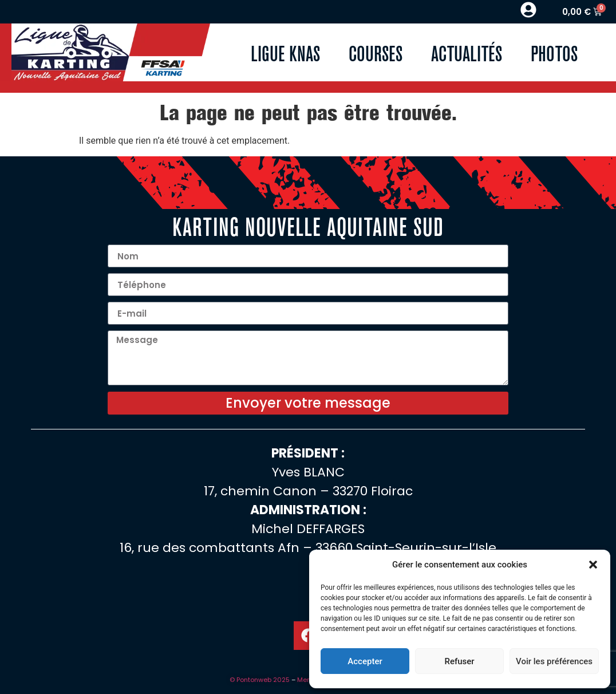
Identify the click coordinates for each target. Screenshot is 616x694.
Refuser (459, 661)
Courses (376, 52)
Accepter (365, 661)
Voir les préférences (554, 661)
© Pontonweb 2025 (260, 680)
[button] (593, 565)
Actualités (467, 52)
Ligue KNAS (285, 52)
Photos (554, 52)
